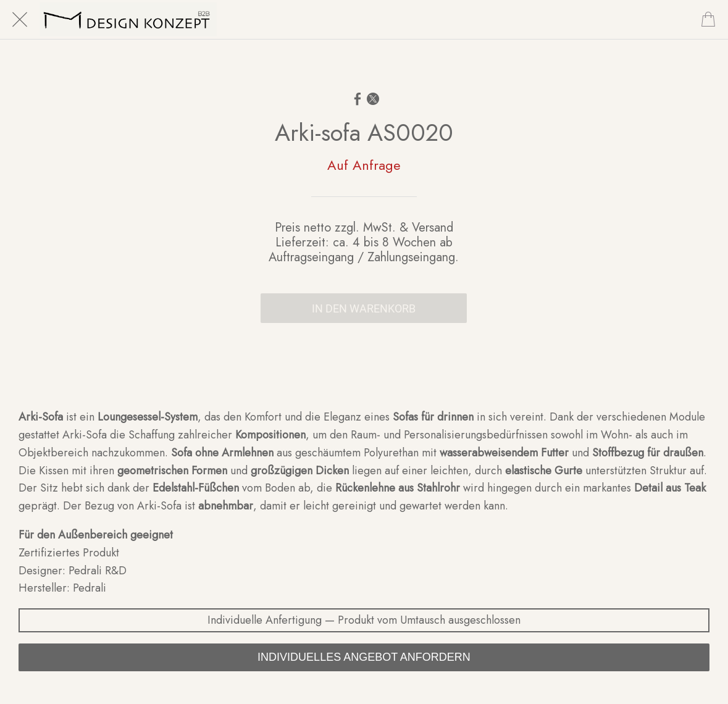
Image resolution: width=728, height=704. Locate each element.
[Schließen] (20, 20)
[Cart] (708, 20)
